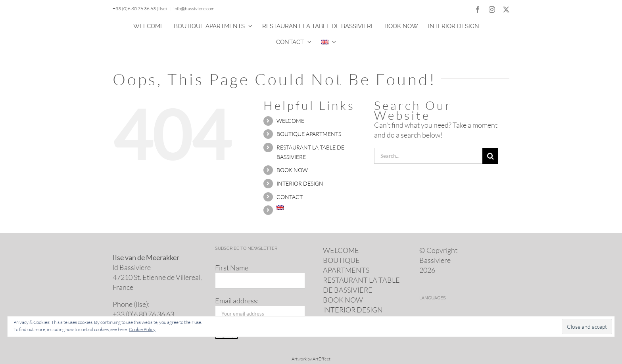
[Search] (490, 156)
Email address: (237, 301)
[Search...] (428, 156)
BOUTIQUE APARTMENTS (309, 134)
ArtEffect (322, 359)
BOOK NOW (292, 170)
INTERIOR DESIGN (300, 183)
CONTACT (290, 197)
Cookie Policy (142, 329)
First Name (232, 268)
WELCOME (290, 121)
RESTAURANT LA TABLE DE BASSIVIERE (361, 285)
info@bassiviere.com (194, 9)
